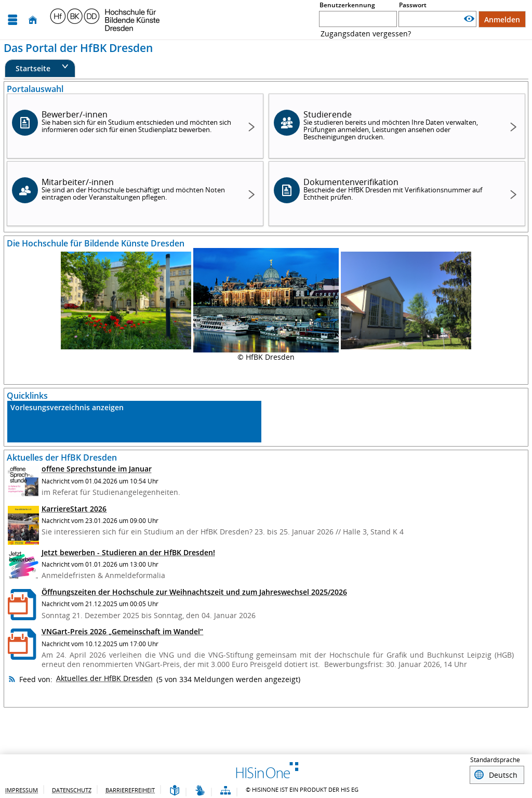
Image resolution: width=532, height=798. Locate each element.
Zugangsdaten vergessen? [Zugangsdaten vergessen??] (366, 34)
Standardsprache (495, 760)
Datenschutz (72, 788)
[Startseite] (33, 20)
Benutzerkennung (347, 5)
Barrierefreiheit (130, 788)
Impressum (22, 788)
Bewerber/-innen (137, 121)
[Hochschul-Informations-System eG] (105, 20)
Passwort (413, 5)
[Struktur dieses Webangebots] (225, 789)
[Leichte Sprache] (175, 789)
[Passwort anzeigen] (469, 19)
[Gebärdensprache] (200, 789)
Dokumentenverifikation (398, 189)
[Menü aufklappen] (12, 20)
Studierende (398, 125)
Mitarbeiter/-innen (137, 189)
